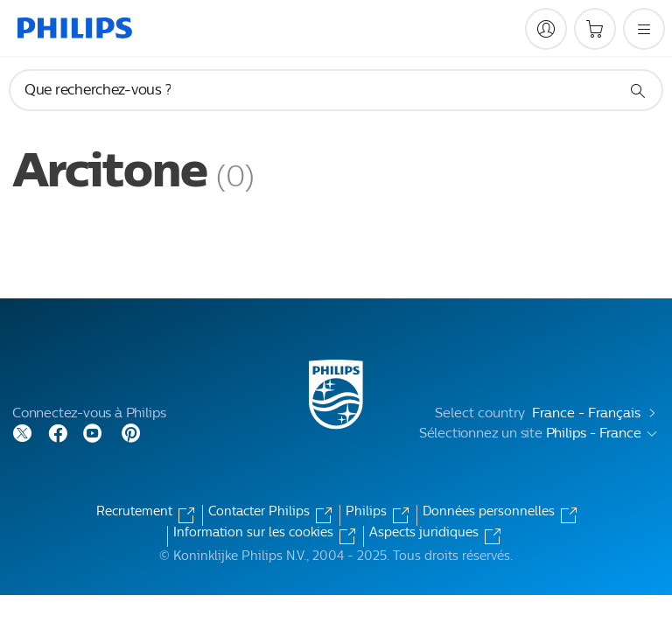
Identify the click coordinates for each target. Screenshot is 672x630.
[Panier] (595, 29)
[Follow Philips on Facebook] (58, 432)
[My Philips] (546, 29)
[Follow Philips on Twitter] (23, 432)
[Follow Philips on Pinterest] (131, 432)
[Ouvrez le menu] (644, 29)
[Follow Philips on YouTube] (93, 432)
